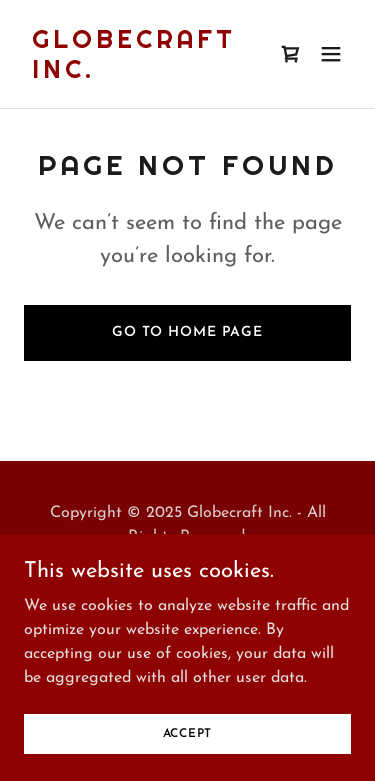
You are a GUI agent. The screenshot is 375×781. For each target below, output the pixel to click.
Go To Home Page (187, 332)
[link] (138, 74)
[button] (331, 54)
